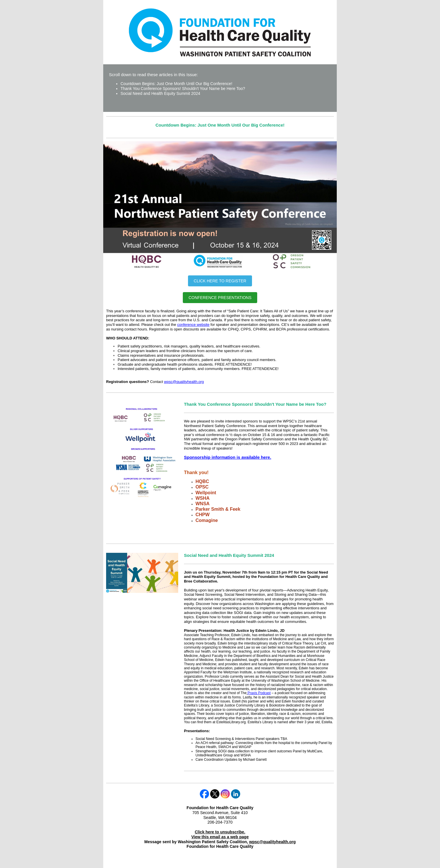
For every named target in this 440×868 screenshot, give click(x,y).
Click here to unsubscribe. (220, 832)
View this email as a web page (220, 837)
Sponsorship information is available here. (228, 457)
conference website (193, 325)
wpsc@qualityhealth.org (184, 382)
